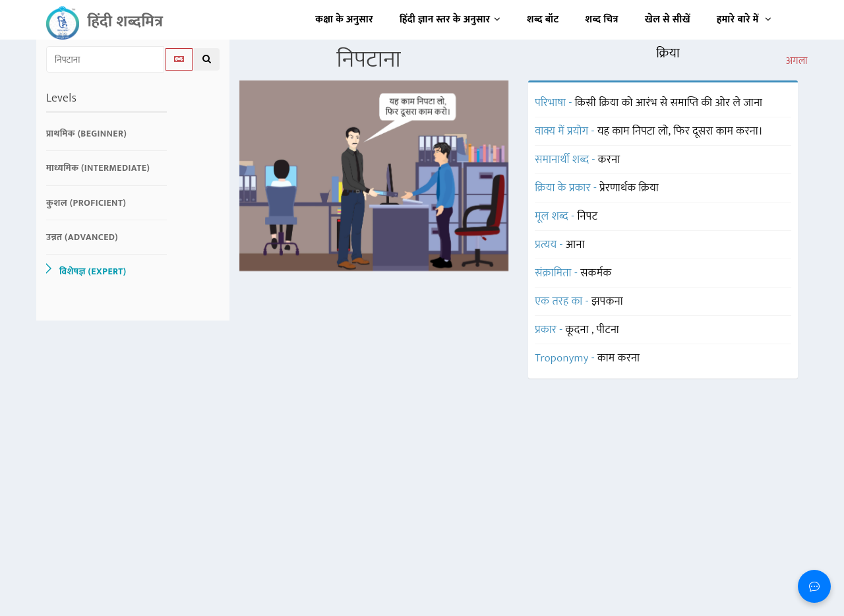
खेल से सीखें (668, 19)
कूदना (579, 330)
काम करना (618, 358)
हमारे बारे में (744, 19)
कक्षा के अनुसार (344, 19)
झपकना (607, 301)
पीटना (608, 330)
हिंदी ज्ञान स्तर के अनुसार (450, 19)
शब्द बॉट (543, 19)
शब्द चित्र (602, 19)
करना (609, 160)
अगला (797, 61)
